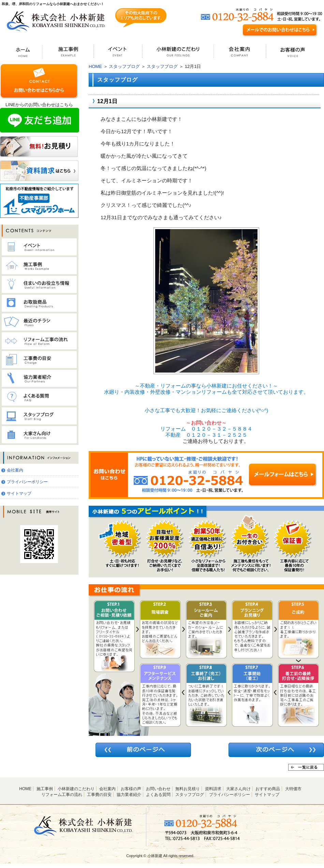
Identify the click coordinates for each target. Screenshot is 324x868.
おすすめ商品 (268, 789)
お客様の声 (131, 789)
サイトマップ (19, 493)
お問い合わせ (158, 789)
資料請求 (213, 789)
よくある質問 (158, 795)
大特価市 (293, 789)
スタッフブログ (124, 66)
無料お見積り (188, 789)
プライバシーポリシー (27, 482)
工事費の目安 (99, 795)
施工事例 (45, 789)
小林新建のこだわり (76, 789)
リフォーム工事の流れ (62, 795)
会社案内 (15, 470)
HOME (95, 66)
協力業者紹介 (129, 795)
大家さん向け (238, 789)
